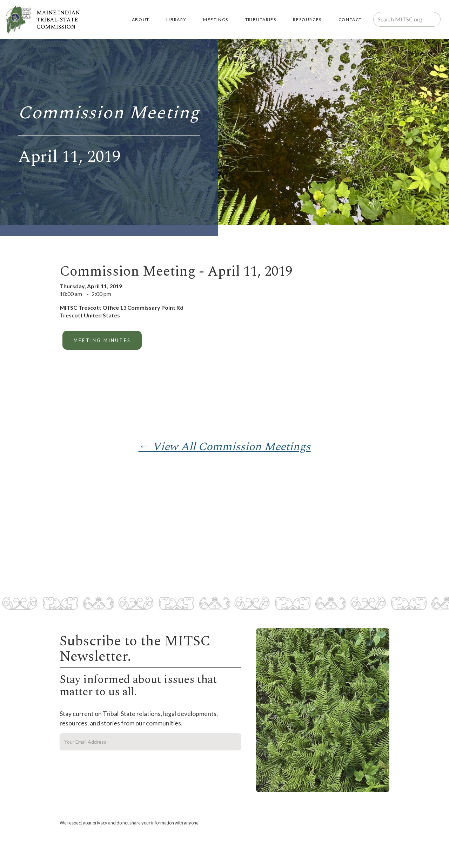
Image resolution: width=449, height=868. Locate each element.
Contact (350, 19)
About (141, 19)
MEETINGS (216, 19)
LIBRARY (176, 19)
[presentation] (113, 768)
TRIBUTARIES (261, 19)
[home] (43, 20)
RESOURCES (307, 19)
